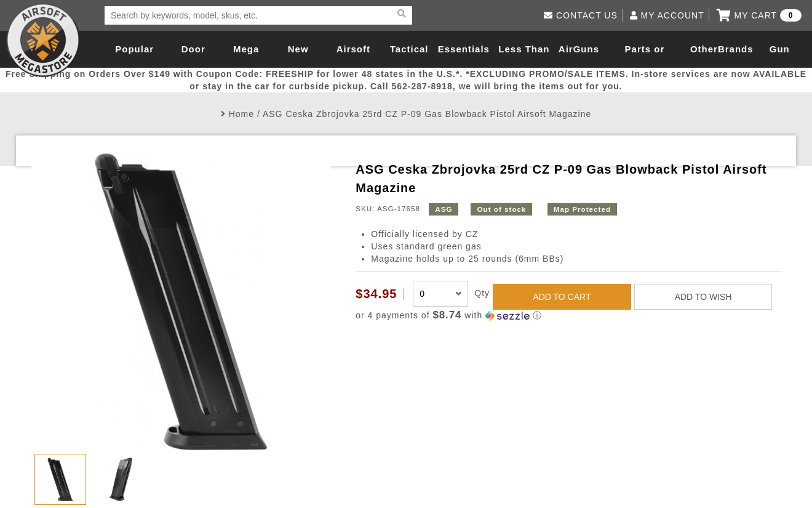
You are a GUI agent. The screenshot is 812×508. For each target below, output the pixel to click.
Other (704, 49)
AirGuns (579, 49)
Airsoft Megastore (43, 40)
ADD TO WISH (703, 297)
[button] (568, 316)
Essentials (464, 49)
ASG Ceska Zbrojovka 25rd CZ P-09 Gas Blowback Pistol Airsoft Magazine (427, 114)
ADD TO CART (562, 297)
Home (241, 114)
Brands (736, 49)
